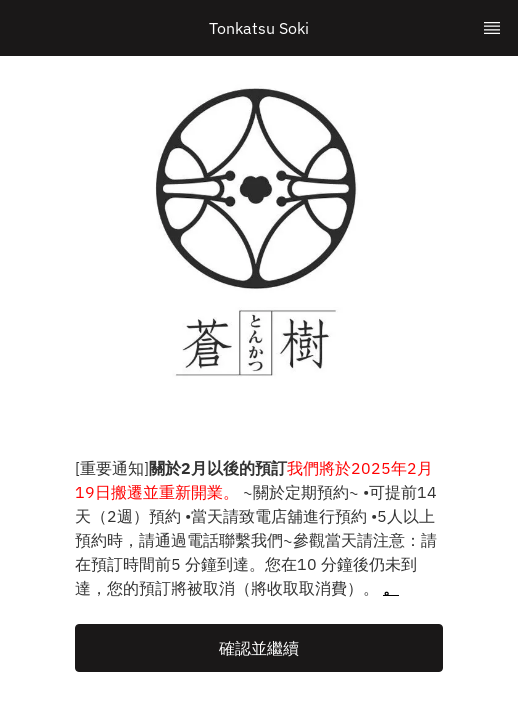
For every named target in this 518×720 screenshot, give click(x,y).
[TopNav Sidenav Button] (492, 28)
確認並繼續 (259, 648)
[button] (259, 648)
